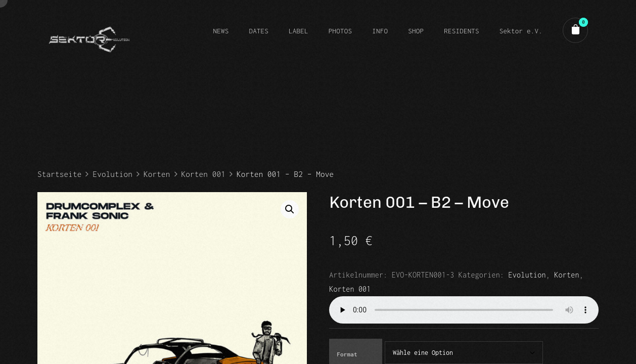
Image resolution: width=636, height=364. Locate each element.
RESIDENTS (462, 31)
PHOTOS (340, 31)
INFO (380, 31)
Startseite (59, 174)
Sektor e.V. (521, 31)
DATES (259, 31)
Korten (157, 174)
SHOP (416, 31)
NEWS (221, 31)
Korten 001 (203, 174)
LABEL (299, 31)
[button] (290, 209)
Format (347, 354)
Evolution (112, 174)
